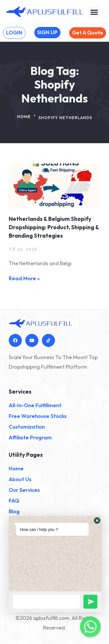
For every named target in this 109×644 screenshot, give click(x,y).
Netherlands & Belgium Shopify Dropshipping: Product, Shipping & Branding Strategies (54, 227)
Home (24, 119)
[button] (94, 12)
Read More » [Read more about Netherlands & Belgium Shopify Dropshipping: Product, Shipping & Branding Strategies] (24, 278)
